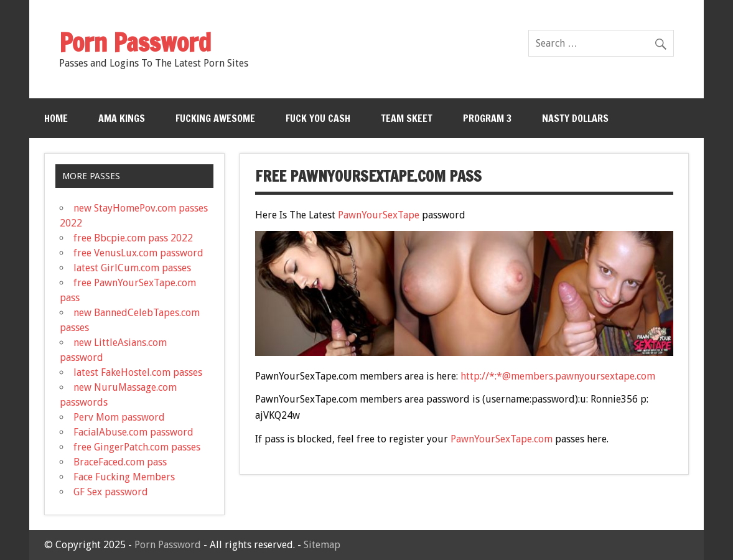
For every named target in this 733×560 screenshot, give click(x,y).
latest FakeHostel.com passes (138, 372)
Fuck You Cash (318, 118)
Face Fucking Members (124, 477)
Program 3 (487, 118)
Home (56, 118)
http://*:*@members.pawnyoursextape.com (558, 376)
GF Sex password (111, 492)
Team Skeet (407, 118)
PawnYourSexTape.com (502, 439)
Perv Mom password (119, 417)
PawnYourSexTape (379, 215)
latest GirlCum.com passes (132, 268)
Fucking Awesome (215, 118)
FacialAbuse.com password (133, 432)
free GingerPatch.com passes (137, 447)
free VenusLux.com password (138, 253)
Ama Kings (122, 118)
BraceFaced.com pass (120, 462)
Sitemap (322, 545)
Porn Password (168, 545)
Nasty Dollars (575, 118)
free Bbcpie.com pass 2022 (133, 238)
